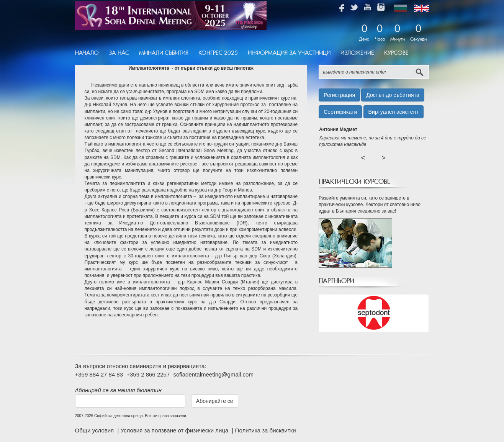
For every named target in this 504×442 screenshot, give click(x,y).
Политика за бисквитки (266, 430)
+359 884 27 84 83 (99, 374)
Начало (87, 53)
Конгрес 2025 (218, 53)
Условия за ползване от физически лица (175, 430)
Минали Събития (164, 53)
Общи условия (95, 430)
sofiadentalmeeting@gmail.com (213, 374)
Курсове (396, 53)
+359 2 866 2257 (148, 374)
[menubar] (244, 53)
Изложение (357, 53)
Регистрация (339, 95)
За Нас (119, 53)
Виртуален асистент (394, 112)
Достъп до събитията (393, 95)
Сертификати (340, 112)
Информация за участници (289, 53)
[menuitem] (89, 53)
